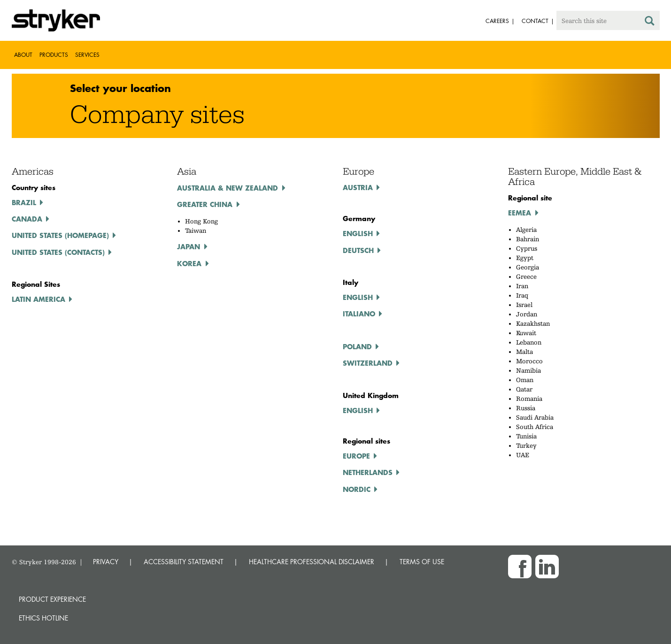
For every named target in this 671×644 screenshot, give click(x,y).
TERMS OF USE (422, 562)
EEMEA (520, 213)
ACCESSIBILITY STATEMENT (184, 562)
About (23, 55)
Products (54, 55)
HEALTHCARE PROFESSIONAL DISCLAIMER (312, 562)
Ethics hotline (43, 618)
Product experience (52, 599)
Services (87, 55)
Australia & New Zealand (228, 188)
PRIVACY (106, 562)
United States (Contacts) (58, 252)
